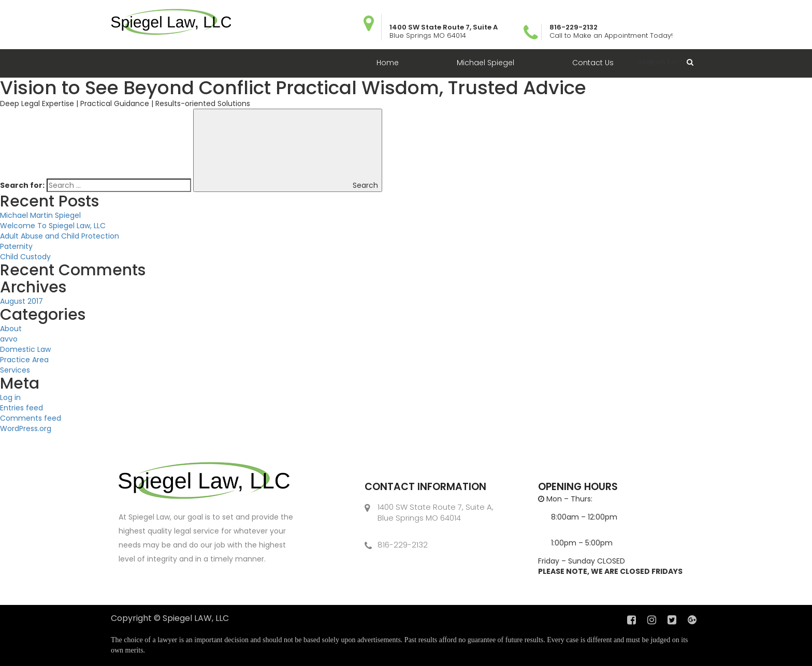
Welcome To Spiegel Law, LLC (53, 226)
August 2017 (21, 301)
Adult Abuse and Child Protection (60, 236)
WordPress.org (26, 428)
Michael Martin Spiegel (40, 215)
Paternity (16, 246)
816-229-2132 (403, 545)
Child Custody (25, 257)
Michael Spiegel (485, 63)
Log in (10, 397)
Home (388, 63)
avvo (9, 339)
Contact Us (593, 63)
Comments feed (31, 418)
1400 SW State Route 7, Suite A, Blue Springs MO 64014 (436, 512)
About (11, 329)
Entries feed (21, 408)
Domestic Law (25, 349)
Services (15, 370)
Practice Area (24, 360)
